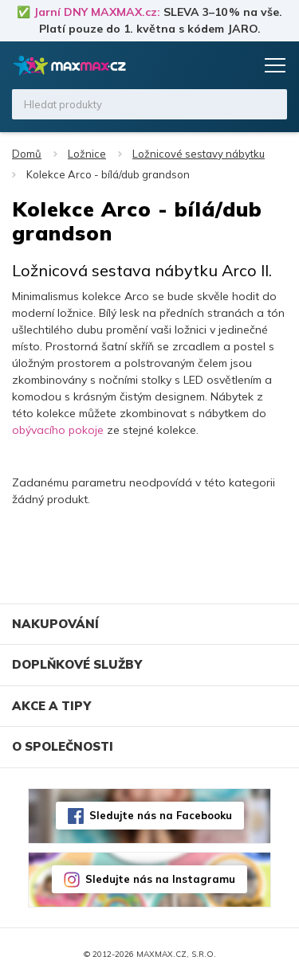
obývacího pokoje (58, 430)
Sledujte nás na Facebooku (161, 815)
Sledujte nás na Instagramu (160, 879)
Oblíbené (209, 65)
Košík (239, 65)
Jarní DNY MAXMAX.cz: (97, 12)
